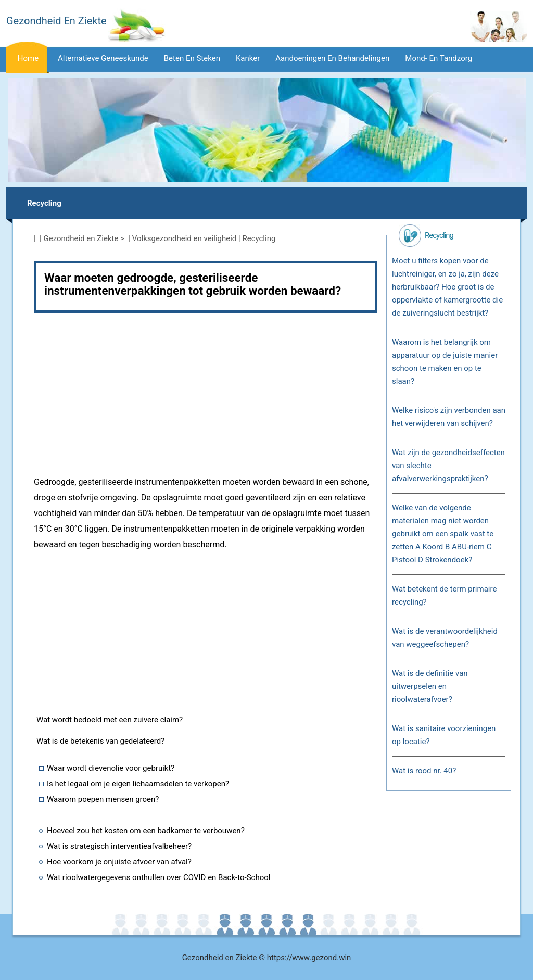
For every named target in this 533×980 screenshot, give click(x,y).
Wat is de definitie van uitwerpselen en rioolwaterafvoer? (430, 686)
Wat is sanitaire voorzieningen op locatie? (444, 735)
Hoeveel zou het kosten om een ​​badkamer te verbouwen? (146, 831)
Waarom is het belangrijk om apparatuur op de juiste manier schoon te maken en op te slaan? (445, 362)
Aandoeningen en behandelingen (332, 58)
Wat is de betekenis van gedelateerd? (100, 741)
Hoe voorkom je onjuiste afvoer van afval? (119, 862)
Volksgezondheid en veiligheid (185, 238)
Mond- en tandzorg (439, 58)
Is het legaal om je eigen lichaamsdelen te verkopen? (138, 784)
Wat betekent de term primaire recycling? (444, 595)
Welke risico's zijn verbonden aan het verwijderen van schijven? (449, 417)
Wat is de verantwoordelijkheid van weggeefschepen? (445, 638)
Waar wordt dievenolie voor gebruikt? (111, 768)
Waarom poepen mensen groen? (103, 799)
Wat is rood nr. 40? (424, 771)
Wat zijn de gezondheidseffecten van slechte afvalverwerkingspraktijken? (448, 466)
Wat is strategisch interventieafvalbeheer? (119, 846)
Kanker (248, 58)
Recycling (44, 203)
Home (28, 58)
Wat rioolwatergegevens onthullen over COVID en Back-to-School (158, 877)
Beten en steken (192, 58)
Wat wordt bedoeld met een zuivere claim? (110, 720)
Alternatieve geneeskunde (103, 58)
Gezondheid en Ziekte (81, 238)
